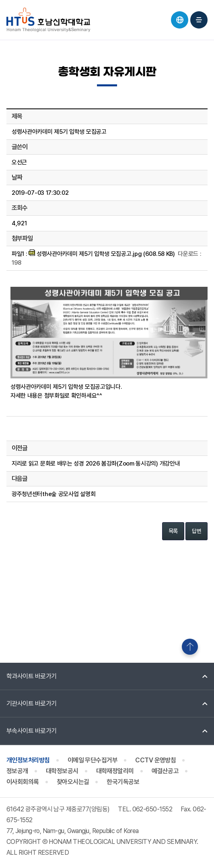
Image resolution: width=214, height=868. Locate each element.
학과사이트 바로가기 (32, 676)
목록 (173, 531)
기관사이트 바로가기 (32, 704)
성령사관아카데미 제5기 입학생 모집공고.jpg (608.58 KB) (102, 254)
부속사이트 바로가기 (32, 731)
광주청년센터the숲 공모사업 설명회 (53, 494)
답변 (197, 531)
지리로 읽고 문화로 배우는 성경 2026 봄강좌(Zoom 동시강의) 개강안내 (96, 464)
